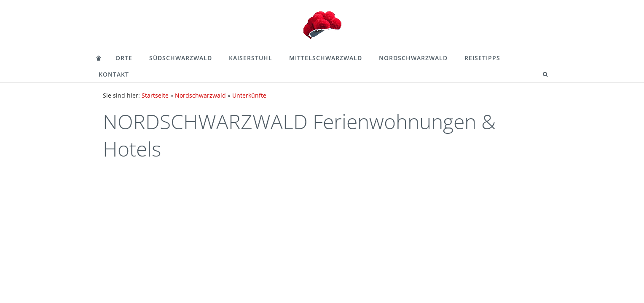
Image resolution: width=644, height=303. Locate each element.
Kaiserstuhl (251, 58)
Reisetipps (482, 58)
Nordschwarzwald (413, 58)
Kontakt (114, 74)
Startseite (155, 95)
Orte (124, 58)
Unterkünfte (249, 95)
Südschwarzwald (181, 58)
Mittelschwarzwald (326, 58)
